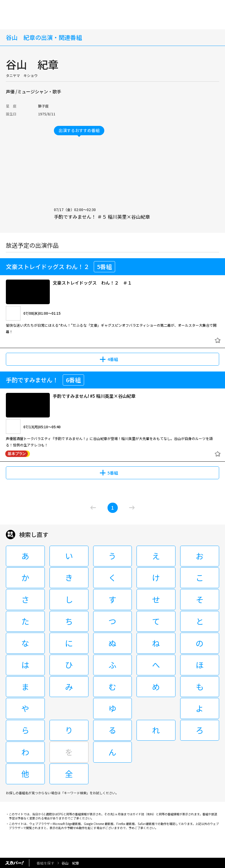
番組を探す (45, 863)
